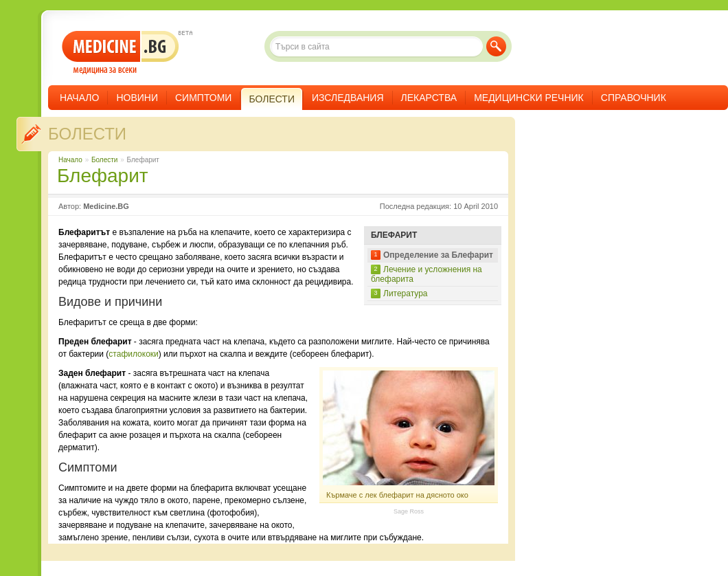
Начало (79, 98)
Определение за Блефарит (438, 255)
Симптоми (203, 98)
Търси (496, 46)
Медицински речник (529, 98)
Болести (87, 134)
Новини (137, 98)
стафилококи (133, 354)
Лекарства (429, 98)
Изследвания (348, 98)
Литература (406, 293)
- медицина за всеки (121, 53)
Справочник (634, 98)
